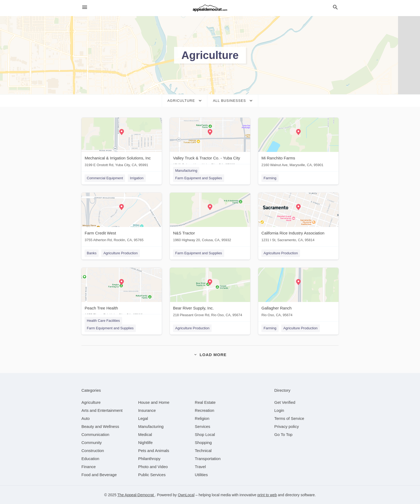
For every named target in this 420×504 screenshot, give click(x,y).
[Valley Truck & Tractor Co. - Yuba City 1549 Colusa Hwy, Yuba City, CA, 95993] (210, 143)
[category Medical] (145, 434)
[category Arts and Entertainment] (102, 410)
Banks (92, 253)
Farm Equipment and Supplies (199, 178)
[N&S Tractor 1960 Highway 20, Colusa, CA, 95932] (210, 219)
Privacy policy (287, 426)
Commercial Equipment (105, 178)
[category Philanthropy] (149, 459)
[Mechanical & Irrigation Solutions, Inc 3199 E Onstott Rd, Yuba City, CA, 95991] (122, 143)
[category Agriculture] (91, 402)
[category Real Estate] (205, 402)
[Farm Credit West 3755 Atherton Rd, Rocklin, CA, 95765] (122, 219)
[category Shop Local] (205, 434)
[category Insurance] (147, 410)
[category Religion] (202, 418)
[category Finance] (89, 467)
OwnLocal (186, 495)
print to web (267, 495)
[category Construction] (93, 451)
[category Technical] (203, 451)
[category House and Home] (154, 402)
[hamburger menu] (85, 7)
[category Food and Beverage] (99, 475)
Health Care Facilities (103, 321)
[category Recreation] (205, 410)
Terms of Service (289, 418)
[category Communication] (95, 434)
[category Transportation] (208, 459)
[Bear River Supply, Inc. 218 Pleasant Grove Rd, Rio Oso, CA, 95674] (210, 294)
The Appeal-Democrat (136, 495)
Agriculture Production (121, 253)
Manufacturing (186, 171)
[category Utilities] (201, 475)
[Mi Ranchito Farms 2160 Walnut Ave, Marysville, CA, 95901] (298, 143)
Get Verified (285, 402)
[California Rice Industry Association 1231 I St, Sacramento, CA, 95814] (298, 219)
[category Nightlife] (145, 443)
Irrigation (137, 178)
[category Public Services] (152, 475)
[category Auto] (86, 418)
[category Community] (92, 443)
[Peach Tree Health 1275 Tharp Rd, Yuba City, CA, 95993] (122, 294)
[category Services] (202, 426)
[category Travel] (200, 467)
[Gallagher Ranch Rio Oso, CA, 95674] (298, 294)
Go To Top (283, 434)
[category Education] (90, 459)
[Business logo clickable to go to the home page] (210, 8)
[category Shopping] (203, 443)
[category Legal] (143, 418)
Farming (270, 178)
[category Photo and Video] (153, 467)
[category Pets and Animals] (154, 451)
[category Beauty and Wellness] (100, 426)
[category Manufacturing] (151, 426)
